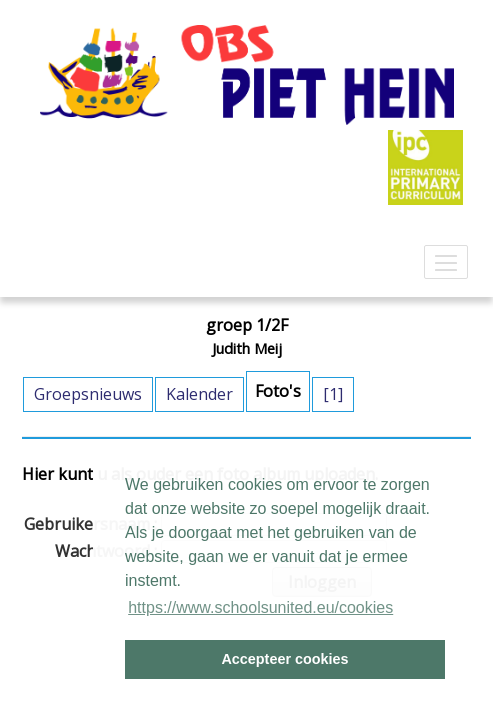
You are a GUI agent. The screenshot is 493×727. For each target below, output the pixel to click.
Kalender (199, 394)
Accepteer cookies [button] (284, 659)
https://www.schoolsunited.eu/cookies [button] (260, 607)
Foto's (278, 391)
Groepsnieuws (88, 394)
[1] (333, 394)
